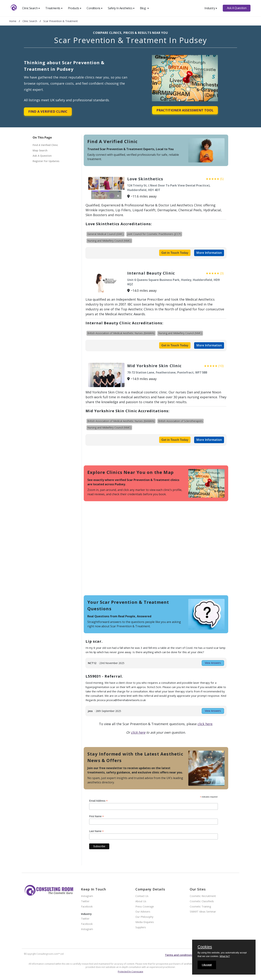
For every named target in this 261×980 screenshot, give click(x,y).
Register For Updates (46, 161)
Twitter (85, 901)
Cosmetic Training (200, 907)
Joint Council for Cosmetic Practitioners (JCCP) (154, 234)
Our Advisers (143, 912)
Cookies (205, 947)
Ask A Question (237, 8)
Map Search (40, 150)
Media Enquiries (145, 922)
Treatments (54, 8)
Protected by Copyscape (130, 972)
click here (205, 724)
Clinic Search (31, 8)
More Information (209, 253)
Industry (211, 8)
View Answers (213, 663)
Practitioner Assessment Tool (185, 110)
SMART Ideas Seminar (203, 912)
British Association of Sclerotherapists (181, 421)
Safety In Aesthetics (121, 8)
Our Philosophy (144, 917)
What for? (225, 956)
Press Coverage (145, 907)
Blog (144, 8)
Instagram (87, 896)
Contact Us (142, 896)
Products (75, 8)
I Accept (207, 965)
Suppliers (141, 927)
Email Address (98, 801)
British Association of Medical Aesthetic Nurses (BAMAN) (121, 333)
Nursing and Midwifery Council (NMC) (109, 241)
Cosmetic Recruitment (203, 896)
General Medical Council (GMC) (105, 234)
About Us (141, 901)
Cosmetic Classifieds (202, 901)
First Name (97, 816)
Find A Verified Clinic (48, 111)
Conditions (95, 8)
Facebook (87, 907)
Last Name (96, 831)
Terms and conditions (179, 955)
